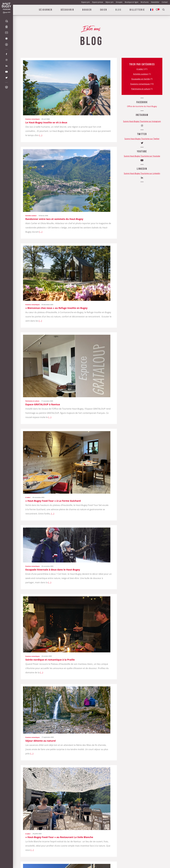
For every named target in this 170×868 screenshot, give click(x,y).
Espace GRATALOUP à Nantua (43, 404)
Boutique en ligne (132, 2)
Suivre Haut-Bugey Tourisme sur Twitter (142, 139)
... (41, 135)
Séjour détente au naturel (41, 741)
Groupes (119, 2)
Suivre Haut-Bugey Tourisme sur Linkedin (142, 173)
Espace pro (86, 2)
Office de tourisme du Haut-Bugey (142, 106)
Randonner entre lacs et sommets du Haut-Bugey (54, 219)
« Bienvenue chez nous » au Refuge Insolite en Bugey (56, 308)
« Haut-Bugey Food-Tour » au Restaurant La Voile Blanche (59, 837)
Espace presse (98, 2)
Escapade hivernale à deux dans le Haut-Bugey (53, 570)
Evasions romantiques (33, 119)
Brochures (145, 2)
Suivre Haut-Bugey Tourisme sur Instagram (142, 121)
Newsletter (155, 2)
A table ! (28, 497)
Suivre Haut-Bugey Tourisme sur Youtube (142, 156)
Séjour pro (109, 2)
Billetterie (137, 10)
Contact (165, 2)
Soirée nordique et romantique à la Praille (50, 660)
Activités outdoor (31, 216)
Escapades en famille (141, 79)
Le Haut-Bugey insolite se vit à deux (46, 122)
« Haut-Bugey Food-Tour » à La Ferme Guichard (53, 501)
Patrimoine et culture (32, 401)
